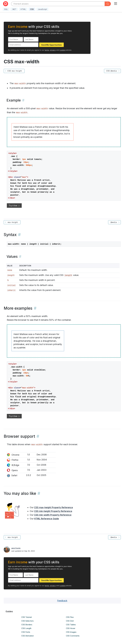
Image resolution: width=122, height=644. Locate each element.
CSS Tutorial (26, 617)
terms (47, 50)
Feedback (62, 601)
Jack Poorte (16, 548)
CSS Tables (71, 625)
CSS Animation (28, 636)
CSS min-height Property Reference (53, 511)
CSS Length (26, 628)
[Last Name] (31, 39)
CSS (32, 9)
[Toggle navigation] (116, 3)
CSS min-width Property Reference (53, 515)
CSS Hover (71, 628)
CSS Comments (73, 636)
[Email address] (23, 45)
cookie (62, 50)
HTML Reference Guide (46, 519)
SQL (6, 9)
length (68, 275)
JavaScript (42, 9)
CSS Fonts (26, 632)
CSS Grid (70, 621)
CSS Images (71, 632)
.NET (14, 9)
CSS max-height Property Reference (53, 507)
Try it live (14, 206)
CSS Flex (70, 617)
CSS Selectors (27, 621)
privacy (53, 50)
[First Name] (15, 39)
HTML (23, 9)
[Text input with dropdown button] (58, 4)
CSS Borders (27, 625)
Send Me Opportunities (52, 45)
